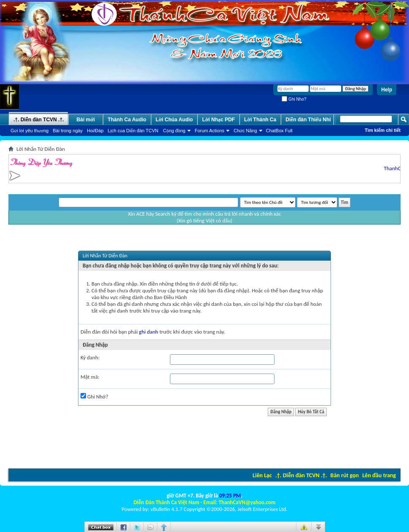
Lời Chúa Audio (174, 120)
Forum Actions (210, 131)
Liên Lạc (262, 475)
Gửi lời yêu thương (30, 131)
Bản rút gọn (345, 475)
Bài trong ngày (68, 131)
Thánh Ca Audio (127, 120)
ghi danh (149, 332)
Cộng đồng (174, 131)
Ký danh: (90, 357)
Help (387, 90)
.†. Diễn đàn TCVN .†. (301, 475)
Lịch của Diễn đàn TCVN (133, 131)
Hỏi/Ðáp (95, 131)
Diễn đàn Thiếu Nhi (308, 120)
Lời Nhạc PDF (218, 120)
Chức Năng (245, 131)
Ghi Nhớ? (294, 99)
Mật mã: (90, 377)
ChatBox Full (279, 131)
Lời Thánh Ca (260, 120)
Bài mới (86, 120)
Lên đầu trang (379, 475)
